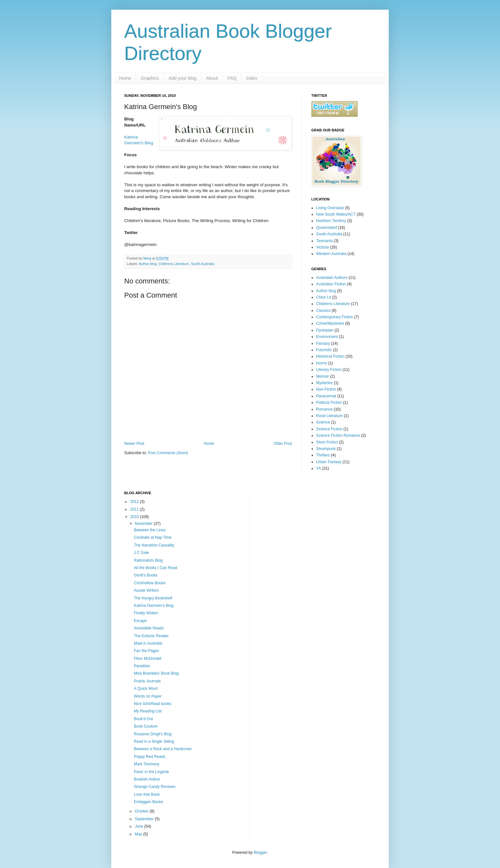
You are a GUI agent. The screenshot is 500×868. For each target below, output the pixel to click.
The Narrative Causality (154, 545)
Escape (140, 621)
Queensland (327, 228)
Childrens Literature (174, 264)
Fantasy (323, 343)
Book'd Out (143, 719)
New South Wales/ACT (336, 214)
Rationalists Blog (148, 560)
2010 (135, 517)
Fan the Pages (146, 651)
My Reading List (148, 711)
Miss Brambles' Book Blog (156, 673)
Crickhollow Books (150, 583)
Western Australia (331, 254)
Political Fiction (329, 403)
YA (319, 468)
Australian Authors (332, 278)
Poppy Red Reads (150, 757)
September (145, 819)
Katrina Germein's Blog (154, 606)
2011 (135, 509)
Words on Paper (148, 696)
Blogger (260, 853)
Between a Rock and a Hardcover (163, 749)
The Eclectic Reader (151, 636)
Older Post (283, 444)
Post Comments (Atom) (168, 453)
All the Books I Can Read (155, 568)
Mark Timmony (147, 764)
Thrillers (323, 455)
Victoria (323, 247)
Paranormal (326, 396)
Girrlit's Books (146, 575)
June (140, 826)
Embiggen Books (149, 802)
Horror (322, 363)
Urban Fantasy (329, 462)
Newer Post (134, 444)
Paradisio (142, 666)
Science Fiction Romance (338, 435)
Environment (327, 337)
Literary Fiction (329, 370)
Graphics (150, 78)
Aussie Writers (146, 590)
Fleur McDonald (148, 659)
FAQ (232, 78)
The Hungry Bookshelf (153, 598)
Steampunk (326, 449)
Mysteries (324, 383)
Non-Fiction (326, 389)
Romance (324, 409)
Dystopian (325, 330)
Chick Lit (324, 297)
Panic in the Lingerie (151, 772)
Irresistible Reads (149, 628)
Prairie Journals (147, 681)
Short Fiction (327, 442)
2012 (135, 502)
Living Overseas (330, 208)
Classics (323, 311)
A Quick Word (146, 689)
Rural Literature (330, 416)
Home (125, 78)
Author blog (148, 264)
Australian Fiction (331, 284)
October (142, 811)
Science (323, 422)
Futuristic (324, 350)
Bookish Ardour (147, 779)
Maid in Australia (148, 643)
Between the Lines (150, 530)
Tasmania (324, 241)
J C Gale (141, 553)
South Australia (203, 264)
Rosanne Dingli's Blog (153, 734)
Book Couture (146, 726)
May (139, 834)
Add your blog (182, 78)
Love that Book (147, 794)
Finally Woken (146, 613)
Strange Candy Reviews (155, 787)
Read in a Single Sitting (154, 741)
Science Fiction (329, 429)
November (144, 524)
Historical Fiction (330, 356)
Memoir (323, 376)
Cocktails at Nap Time (153, 537)
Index (252, 78)
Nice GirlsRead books (153, 704)
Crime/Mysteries (330, 323)
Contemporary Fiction (335, 317)
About (212, 78)
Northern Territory (331, 221)
